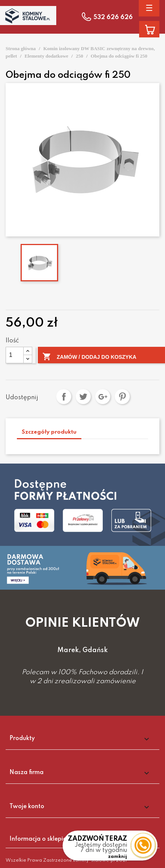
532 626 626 (113, 18)
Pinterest (122, 397)
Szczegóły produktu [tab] (49, 432)
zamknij (118, 857)
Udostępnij (64, 397)
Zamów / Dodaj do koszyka (89, 357)
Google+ (103, 397)
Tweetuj (83, 397)
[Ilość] (15, 355)
